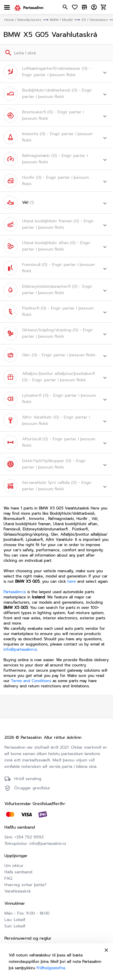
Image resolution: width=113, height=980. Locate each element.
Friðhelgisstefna (51, 968)
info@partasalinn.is (20, 649)
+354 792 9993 (29, 837)
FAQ (8, 878)
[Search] (8, 52)
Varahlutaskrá (17, 891)
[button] (56, 72)
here (72, 581)
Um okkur (14, 866)
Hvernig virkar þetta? (25, 885)
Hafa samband (18, 872)
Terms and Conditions (31, 681)
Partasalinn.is (15, 592)
